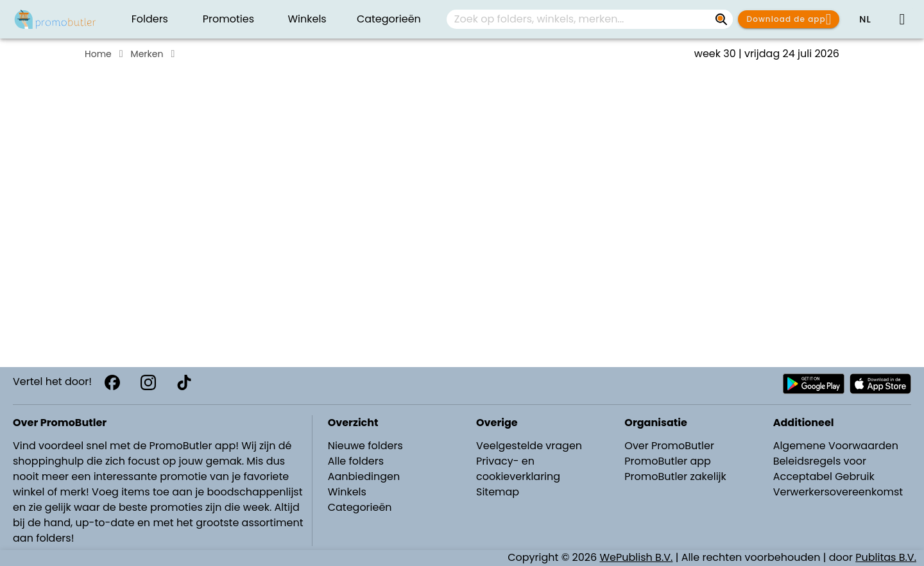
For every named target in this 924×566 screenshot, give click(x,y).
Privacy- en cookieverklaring (518, 469)
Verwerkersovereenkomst (838, 492)
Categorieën (360, 507)
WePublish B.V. (637, 557)
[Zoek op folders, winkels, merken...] (721, 19)
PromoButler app (668, 461)
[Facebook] (112, 382)
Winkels (347, 492)
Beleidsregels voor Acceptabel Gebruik (824, 469)
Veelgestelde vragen (529, 446)
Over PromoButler (669, 446)
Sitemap (498, 492)
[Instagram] (148, 382)
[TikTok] (184, 382)
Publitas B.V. (886, 557)
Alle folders (356, 461)
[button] (865, 19)
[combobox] (590, 19)
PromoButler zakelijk (675, 476)
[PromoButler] (55, 19)
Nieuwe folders (365, 446)
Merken (147, 54)
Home (98, 54)
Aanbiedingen (364, 476)
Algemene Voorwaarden (836, 446)
